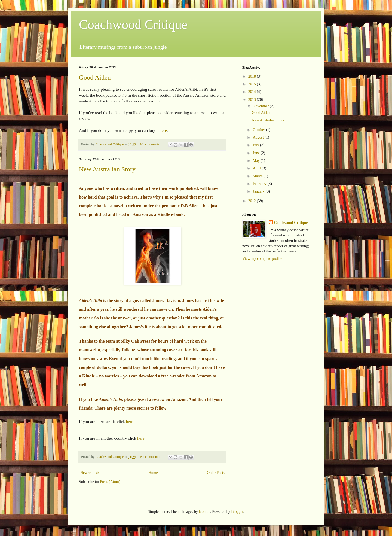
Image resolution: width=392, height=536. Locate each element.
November (261, 106)
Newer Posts (90, 473)
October (259, 130)
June (257, 153)
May (257, 161)
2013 (253, 100)
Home (153, 473)
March (258, 176)
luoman (204, 512)
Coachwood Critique (133, 24)
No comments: (151, 144)
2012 (253, 201)
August (259, 137)
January (259, 191)
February (260, 184)
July (256, 145)
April (257, 168)
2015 (253, 84)
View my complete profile (262, 259)
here (163, 130)
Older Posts (216, 473)
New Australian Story (107, 169)
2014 (253, 92)
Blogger (237, 512)
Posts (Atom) (110, 482)
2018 (253, 76)
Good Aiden (95, 77)
